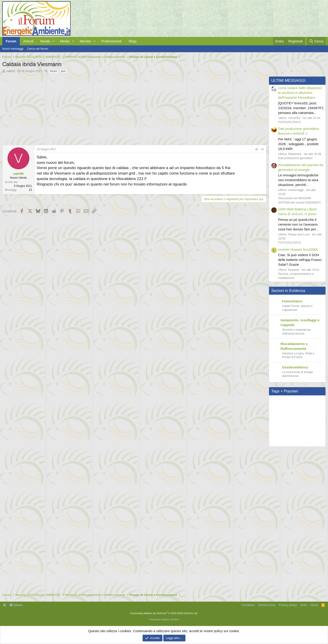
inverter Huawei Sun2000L (298, 249)
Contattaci (248, 605)
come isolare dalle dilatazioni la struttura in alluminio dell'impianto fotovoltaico (300, 93)
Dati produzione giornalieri (295, 158)
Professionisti (111, 41)
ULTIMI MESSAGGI (288, 81)
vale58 (10, 71)
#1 (263, 149)
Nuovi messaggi (13, 49)
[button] (54, 41)
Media (65, 41)
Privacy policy (288, 605)
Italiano (16, 605)
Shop (132, 41)
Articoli (28, 41)
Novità (45, 41)
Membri (85, 41)
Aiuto (304, 605)
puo (63, 71)
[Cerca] (316, 41)
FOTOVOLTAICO (290, 122)
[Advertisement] (133, 108)
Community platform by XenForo (164, 613)
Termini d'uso (267, 605)
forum (53, 71)
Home (314, 605)
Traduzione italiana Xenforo (164, 619)
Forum (11, 41)
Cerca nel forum (38, 49)
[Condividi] (256, 149)
